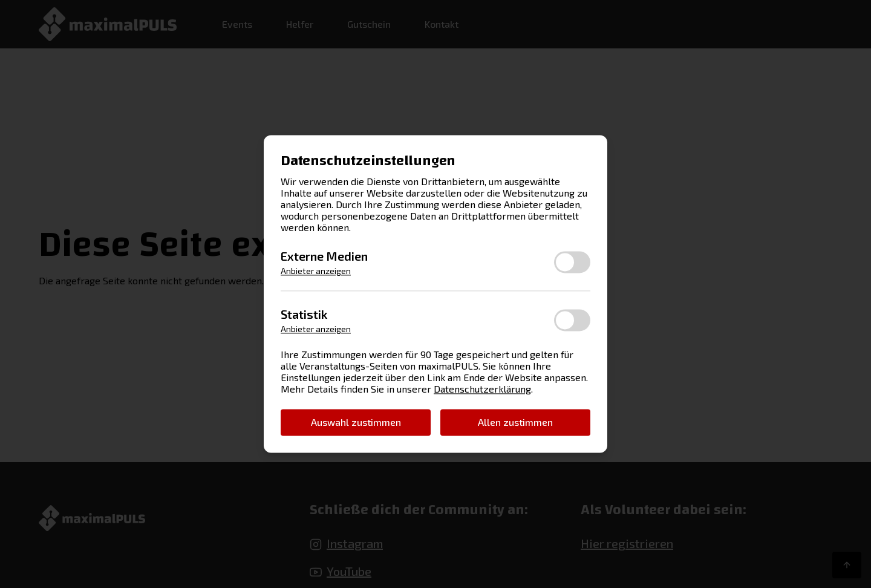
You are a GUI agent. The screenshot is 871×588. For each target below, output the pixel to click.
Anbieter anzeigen (316, 271)
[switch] (572, 262)
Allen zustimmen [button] (515, 422)
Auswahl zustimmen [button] (356, 422)
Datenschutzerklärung (482, 389)
